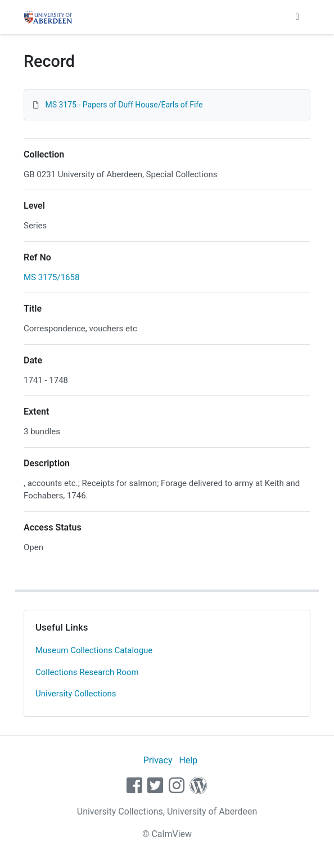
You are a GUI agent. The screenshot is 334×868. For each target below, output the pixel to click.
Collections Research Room (87, 672)
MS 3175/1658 (51, 277)
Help (188, 760)
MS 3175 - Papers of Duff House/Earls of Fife (124, 105)
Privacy (158, 760)
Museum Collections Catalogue (94, 650)
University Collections (76, 694)
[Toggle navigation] (297, 17)
